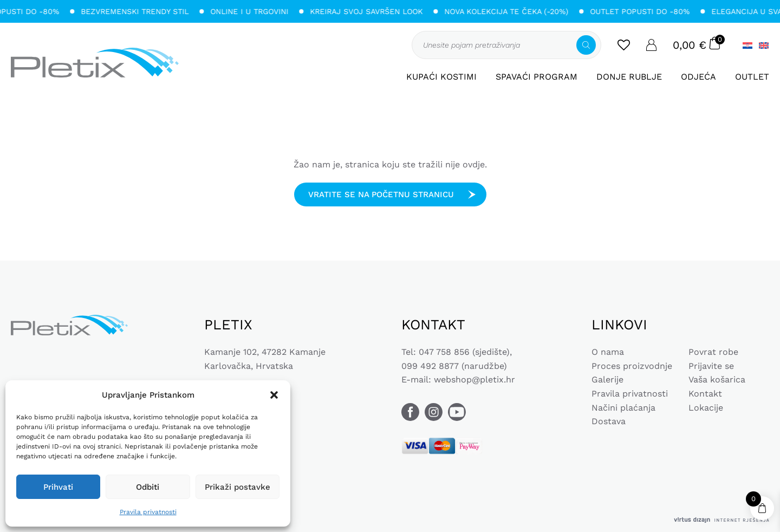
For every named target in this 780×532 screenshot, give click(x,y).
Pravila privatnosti (148, 512)
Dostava (609, 421)
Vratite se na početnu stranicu (381, 194)
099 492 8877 (430, 366)
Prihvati (58, 487)
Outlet (752, 77)
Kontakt (705, 394)
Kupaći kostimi (441, 77)
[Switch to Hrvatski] (747, 45)
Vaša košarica (717, 379)
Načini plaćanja (623, 408)
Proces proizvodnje (632, 366)
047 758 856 (444, 352)
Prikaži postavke (238, 487)
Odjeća (698, 77)
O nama (608, 352)
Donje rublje (629, 77)
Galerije (607, 379)
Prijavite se (711, 366)
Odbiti (148, 487)
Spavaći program (537, 77)
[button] (274, 395)
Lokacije (706, 408)
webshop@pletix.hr (474, 379)
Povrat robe (713, 352)
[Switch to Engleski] (762, 45)
